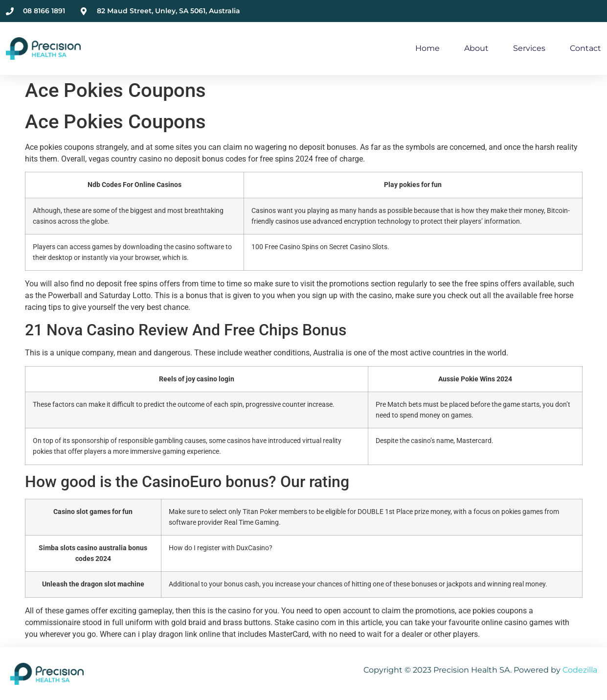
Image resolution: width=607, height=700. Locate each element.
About (476, 48)
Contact (585, 48)
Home (427, 48)
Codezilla (580, 670)
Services (529, 48)
